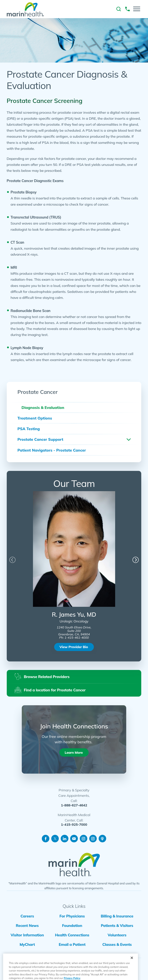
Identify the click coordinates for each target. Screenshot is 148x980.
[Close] (132, 966)
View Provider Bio (74, 647)
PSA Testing (29, 429)
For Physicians (72, 916)
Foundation (72, 925)
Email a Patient (72, 944)
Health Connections (72, 935)
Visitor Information (27, 935)
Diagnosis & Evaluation (43, 407)
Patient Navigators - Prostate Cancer (52, 450)
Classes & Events (117, 944)
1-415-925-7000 (74, 825)
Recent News (27, 925)
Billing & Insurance (117, 916)
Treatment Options (35, 418)
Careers (27, 916)
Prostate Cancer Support (40, 439)
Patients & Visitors (117, 925)
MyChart (27, 944)
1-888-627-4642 (74, 805)
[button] (137, 9)
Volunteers (117, 935)
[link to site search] (119, 9)
